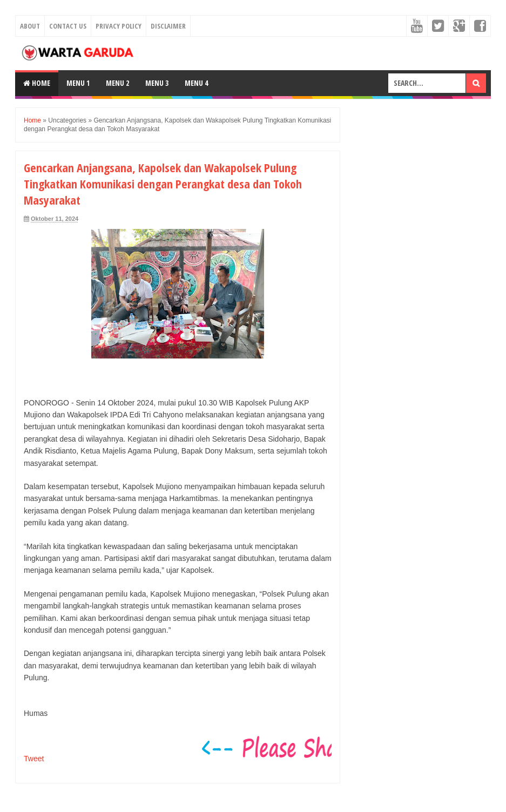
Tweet (34, 759)
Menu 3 (157, 83)
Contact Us (68, 26)
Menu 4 (196, 83)
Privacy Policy (119, 26)
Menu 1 (78, 83)
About (30, 26)
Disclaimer (168, 26)
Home (37, 83)
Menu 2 (117, 83)
